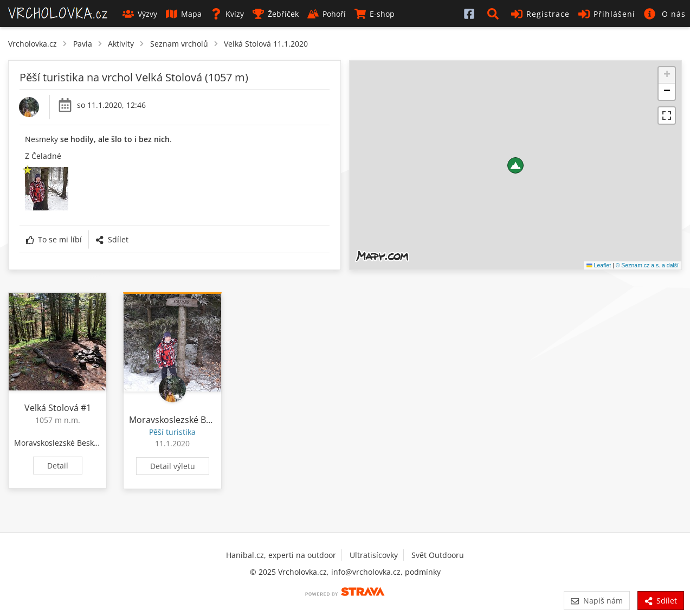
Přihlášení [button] (607, 14)
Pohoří (327, 14)
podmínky (423, 572)
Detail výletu (173, 466)
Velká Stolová (51, 408)
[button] (495, 14)
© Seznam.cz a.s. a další (647, 265)
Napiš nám (597, 601)
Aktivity (121, 44)
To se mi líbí (54, 239)
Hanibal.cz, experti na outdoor (281, 555)
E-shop (375, 14)
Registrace (540, 14)
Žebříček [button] (276, 14)
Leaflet (599, 265)
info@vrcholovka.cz (366, 572)
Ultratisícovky (374, 555)
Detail (58, 466)
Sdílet (112, 239)
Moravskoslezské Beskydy (60, 443)
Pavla (83, 44)
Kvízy (227, 14)
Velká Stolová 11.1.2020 (266, 44)
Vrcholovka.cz (33, 44)
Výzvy (140, 14)
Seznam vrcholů (179, 44)
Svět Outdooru (438, 555)
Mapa (184, 14)
